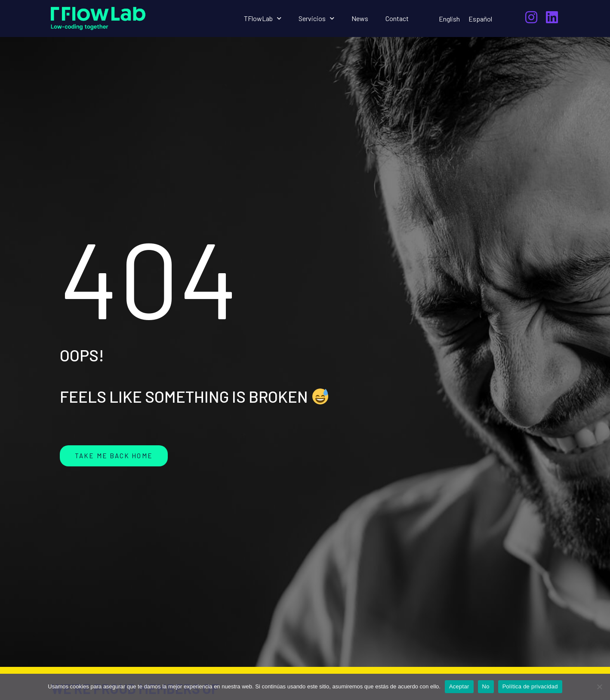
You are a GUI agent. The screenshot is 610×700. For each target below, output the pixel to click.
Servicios (316, 18)
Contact (397, 18)
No (486, 686)
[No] (599, 687)
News (360, 18)
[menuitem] (449, 19)
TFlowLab (263, 18)
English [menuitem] (449, 19)
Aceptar (459, 686)
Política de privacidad (530, 686)
